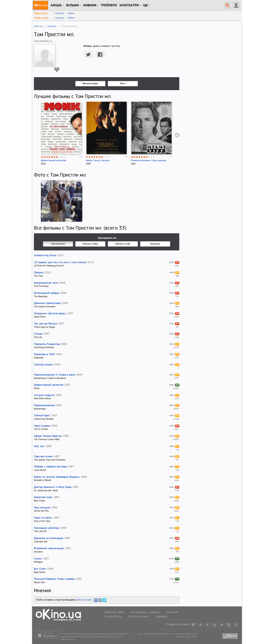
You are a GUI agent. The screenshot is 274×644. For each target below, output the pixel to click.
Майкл (71, 13)
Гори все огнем (43, 457)
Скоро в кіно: (41, 18)
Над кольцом (42, 508)
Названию (155, 244)
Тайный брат (42, 416)
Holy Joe (39, 446)
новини (90, 5)
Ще (146, 5)
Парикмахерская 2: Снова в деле (55, 375)
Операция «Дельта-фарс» (50, 314)
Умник (38, 559)
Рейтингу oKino (90, 244)
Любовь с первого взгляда (50, 467)
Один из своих (43, 518)
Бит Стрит (40, 569)
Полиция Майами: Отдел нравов (148, 161)
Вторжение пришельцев (49, 548)
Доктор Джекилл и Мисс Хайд (53, 487)
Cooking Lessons (44, 365)
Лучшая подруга (44, 395)
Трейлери (109, 5)
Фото (123, 84)
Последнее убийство (47, 528)
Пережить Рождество (47, 344)
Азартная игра (43, 497)
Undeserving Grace (45, 255)
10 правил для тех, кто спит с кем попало (60, 262)
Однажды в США (44, 354)
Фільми (72, 5)
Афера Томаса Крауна (98, 161)
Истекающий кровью (47, 293)
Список (38, 334)
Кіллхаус (60, 13)
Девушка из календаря (48, 538)
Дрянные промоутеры (47, 303)
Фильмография (90, 84)
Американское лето (46, 283)
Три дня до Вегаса (45, 324)
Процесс (39, 273)
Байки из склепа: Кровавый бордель (57, 477)
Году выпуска (58, 244)
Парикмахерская (44, 405)
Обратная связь (114, 612)
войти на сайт (84, 600)
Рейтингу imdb (123, 244)
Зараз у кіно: (41, 13)
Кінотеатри (129, 5)
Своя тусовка (42, 426)
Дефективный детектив (53, 161)
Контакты (172, 612)
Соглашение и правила (145, 612)
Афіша (56, 5)
